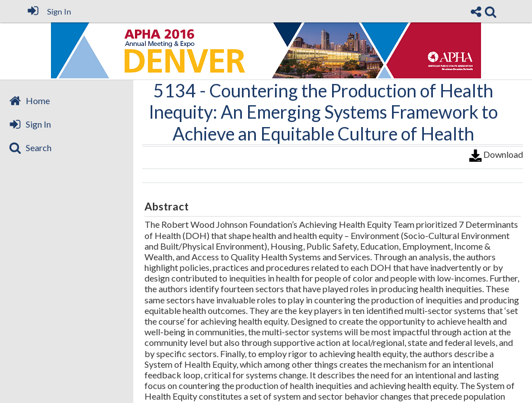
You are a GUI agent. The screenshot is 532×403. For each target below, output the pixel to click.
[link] (491, 12)
